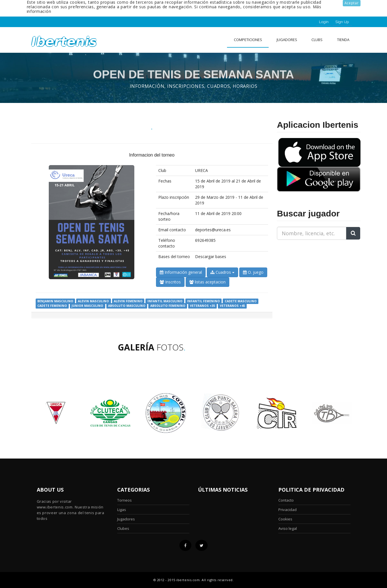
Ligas (122, 510)
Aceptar (352, 3)
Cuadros (222, 272)
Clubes (123, 528)
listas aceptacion (207, 282)
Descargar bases (211, 257)
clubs (317, 40)
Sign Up (342, 22)
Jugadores (287, 40)
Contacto (286, 500)
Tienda (343, 40)
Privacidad (287, 510)
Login (324, 22)
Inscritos (170, 282)
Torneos (124, 500)
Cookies (285, 519)
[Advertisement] (313, 280)
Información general (181, 272)
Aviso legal (288, 528)
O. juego (253, 272)
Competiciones (248, 40)
